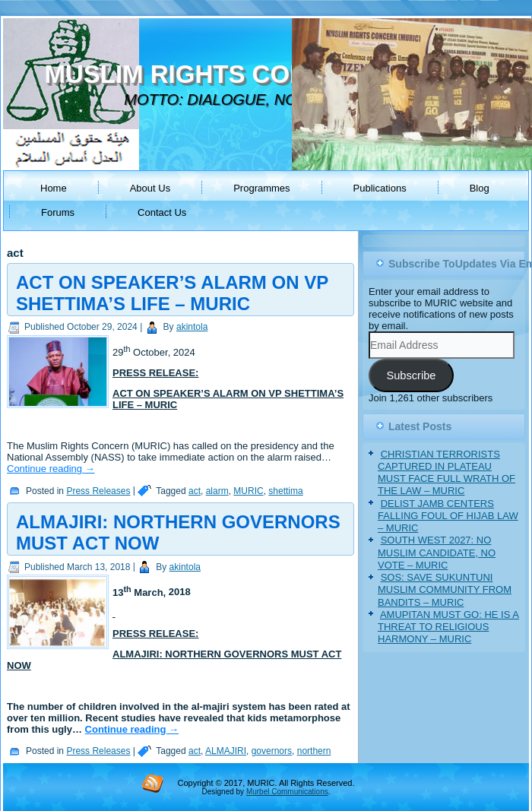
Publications (380, 188)
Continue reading (51, 469)
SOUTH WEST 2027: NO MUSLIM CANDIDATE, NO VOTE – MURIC (437, 553)
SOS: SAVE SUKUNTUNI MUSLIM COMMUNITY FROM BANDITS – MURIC (445, 590)
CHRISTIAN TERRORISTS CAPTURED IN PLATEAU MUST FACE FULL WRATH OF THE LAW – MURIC (446, 473)
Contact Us (162, 212)
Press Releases (98, 491)
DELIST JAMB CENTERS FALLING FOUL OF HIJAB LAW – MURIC (448, 516)
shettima (285, 491)
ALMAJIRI (226, 751)
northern (314, 751)
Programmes (261, 188)
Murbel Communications (287, 792)
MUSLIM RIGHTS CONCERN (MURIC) (264, 74)
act (195, 491)
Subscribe (411, 375)
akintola (192, 327)
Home (54, 188)
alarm (217, 491)
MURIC (248, 491)
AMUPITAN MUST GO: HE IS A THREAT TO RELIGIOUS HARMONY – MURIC (448, 627)
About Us (150, 188)
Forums (58, 212)
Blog (480, 188)
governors (272, 751)
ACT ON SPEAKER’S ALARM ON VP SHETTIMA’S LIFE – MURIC (172, 293)
